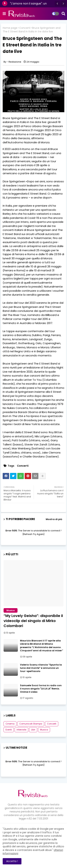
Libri (33, 730)
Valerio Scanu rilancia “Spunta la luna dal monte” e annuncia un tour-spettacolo (41, 668)
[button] (57, 4)
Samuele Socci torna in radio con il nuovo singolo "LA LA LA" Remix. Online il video (41, 689)
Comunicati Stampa (31, 724)
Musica (44, 730)
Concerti (25, 28)
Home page (10, 28)
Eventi (9, 730)
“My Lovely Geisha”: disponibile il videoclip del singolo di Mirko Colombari (33, 621)
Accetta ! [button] (12, 861)
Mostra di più (54, 519)
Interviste (21, 730)
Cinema (10, 724)
